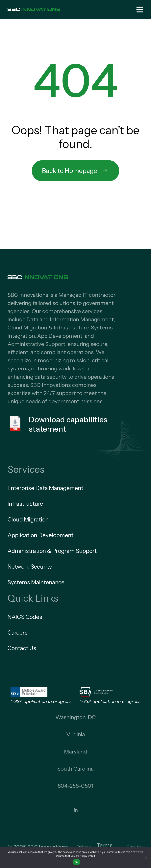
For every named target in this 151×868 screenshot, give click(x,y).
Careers (17, 633)
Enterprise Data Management (45, 488)
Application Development (40, 535)
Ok (76, 862)
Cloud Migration (28, 519)
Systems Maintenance (36, 582)
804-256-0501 (76, 786)
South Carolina (75, 769)
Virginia (76, 734)
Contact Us (22, 648)
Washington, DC (76, 717)
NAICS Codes (25, 617)
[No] (146, 857)
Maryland (75, 751)
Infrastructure (25, 504)
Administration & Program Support (52, 551)
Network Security (30, 567)
